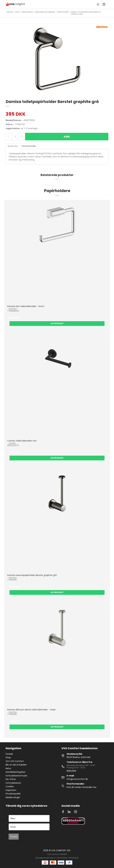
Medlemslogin (13, 797)
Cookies (10, 786)
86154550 (71, 771)
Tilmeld (14, 837)
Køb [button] (67, 137)
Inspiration (11, 790)
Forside (9, 754)
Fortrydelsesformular (16, 776)
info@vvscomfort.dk (77, 779)
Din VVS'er (11, 779)
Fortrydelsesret (13, 783)
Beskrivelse (13, 146)
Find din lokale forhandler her (82, 787)
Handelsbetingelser (16, 772)
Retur (8, 768)
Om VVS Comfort (15, 761)
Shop (8, 757)
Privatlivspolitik (13, 794)
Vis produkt (57, 323)
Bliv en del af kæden (16, 765)
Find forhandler (29, 146)
